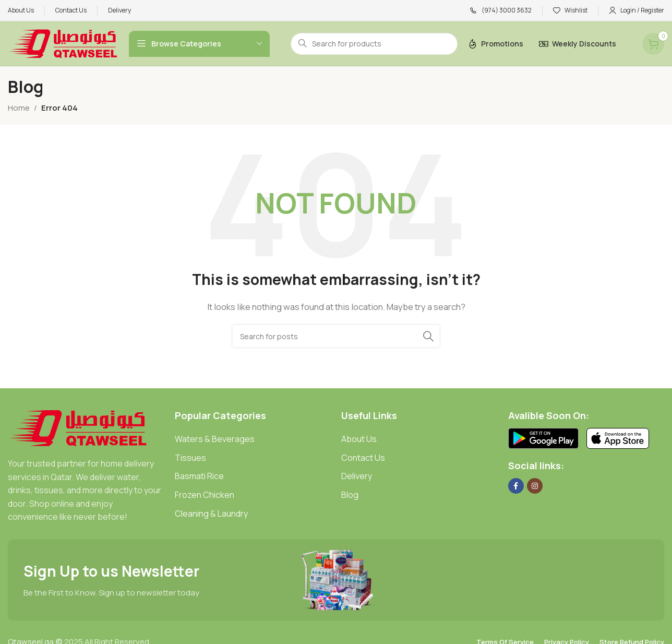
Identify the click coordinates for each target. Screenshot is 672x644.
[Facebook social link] (516, 486)
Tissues (190, 458)
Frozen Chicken (205, 495)
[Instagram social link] (535, 486)
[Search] (336, 336)
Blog (350, 495)
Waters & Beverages (215, 439)
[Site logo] (63, 43)
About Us (359, 439)
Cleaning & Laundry (211, 514)
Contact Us (363, 458)
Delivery (357, 476)
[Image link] (78, 427)
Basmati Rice (199, 476)
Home (19, 108)
